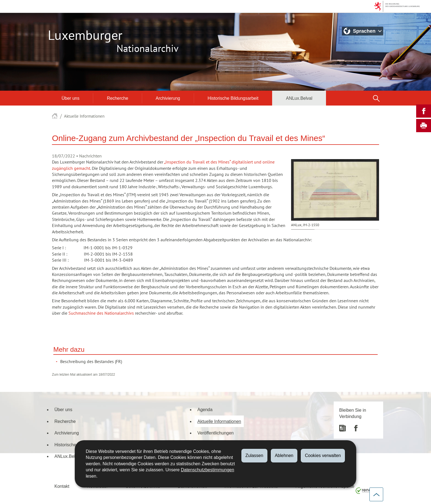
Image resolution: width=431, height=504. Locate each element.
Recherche (118, 98)
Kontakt (62, 486)
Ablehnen (284, 455)
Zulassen (254, 455)
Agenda (205, 409)
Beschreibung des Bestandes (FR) (91, 362)
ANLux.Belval (299, 98)
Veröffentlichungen (215, 433)
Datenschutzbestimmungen (208, 470)
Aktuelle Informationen (84, 116)
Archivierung (168, 98)
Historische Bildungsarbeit (233, 98)
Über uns (71, 98)
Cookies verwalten (323, 455)
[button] (376, 98)
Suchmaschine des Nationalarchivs (101, 313)
